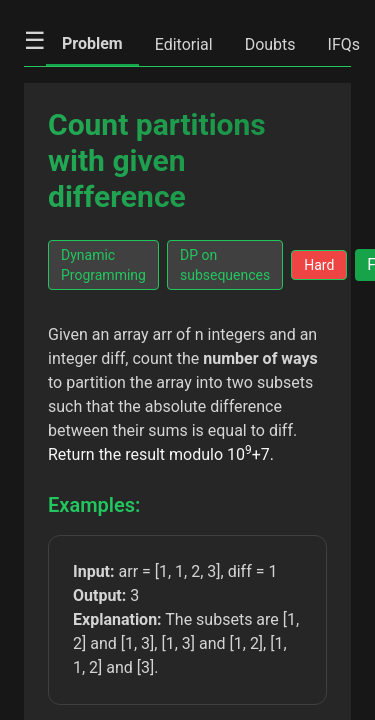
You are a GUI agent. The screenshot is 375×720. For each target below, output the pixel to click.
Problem (92, 43)
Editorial (184, 44)
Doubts (270, 44)
